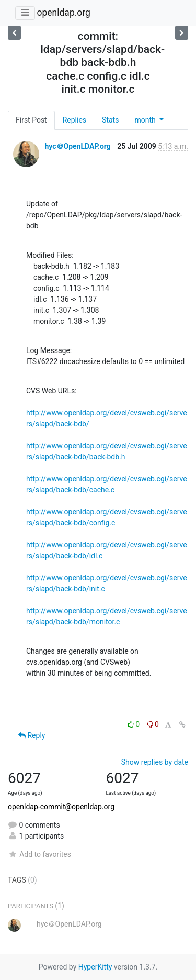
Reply (32, 735)
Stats (110, 120)
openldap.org (63, 13)
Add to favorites (39, 854)
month (146, 120)
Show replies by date (155, 762)
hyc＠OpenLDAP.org (77, 146)
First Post (31, 120)
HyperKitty (95, 967)
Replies (74, 120)
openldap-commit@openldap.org (61, 807)
